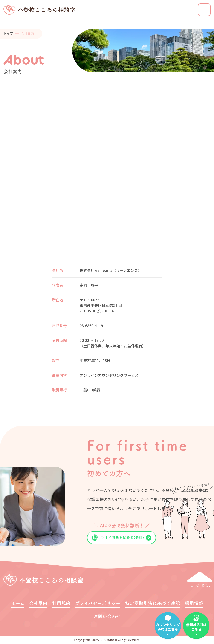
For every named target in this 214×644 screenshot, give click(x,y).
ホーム (18, 603)
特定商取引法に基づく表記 (153, 603)
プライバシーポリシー (98, 603)
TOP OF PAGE (200, 585)
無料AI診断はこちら (196, 627)
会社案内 (38, 603)
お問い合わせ (107, 616)
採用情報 (194, 603)
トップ (8, 33)
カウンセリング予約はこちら (168, 627)
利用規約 (61, 603)
